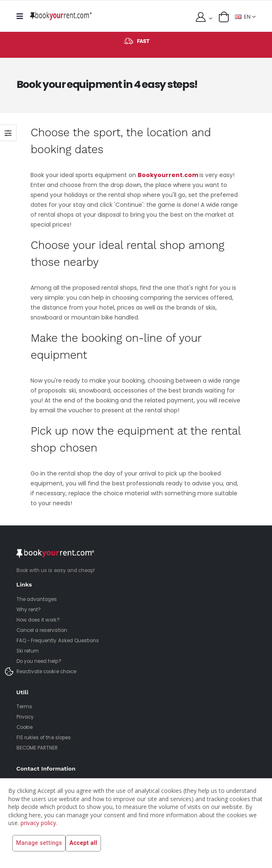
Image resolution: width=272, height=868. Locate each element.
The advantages (37, 599)
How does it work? (38, 620)
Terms (24, 707)
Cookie (25, 727)
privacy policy (38, 823)
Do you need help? (39, 661)
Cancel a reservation (42, 630)
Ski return (28, 651)
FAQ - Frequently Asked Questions (58, 641)
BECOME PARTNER (37, 748)
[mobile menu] (22, 16)
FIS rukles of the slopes (44, 738)
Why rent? (29, 610)
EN (243, 17)
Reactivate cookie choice (46, 672)
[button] (224, 17)
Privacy (25, 717)
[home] (61, 16)
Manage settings (39, 843)
